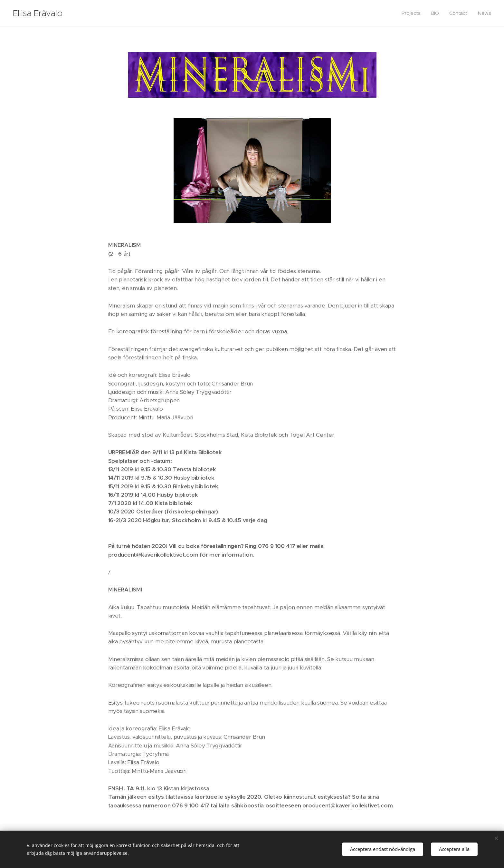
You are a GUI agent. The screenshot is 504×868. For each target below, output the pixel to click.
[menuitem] (414, 13)
